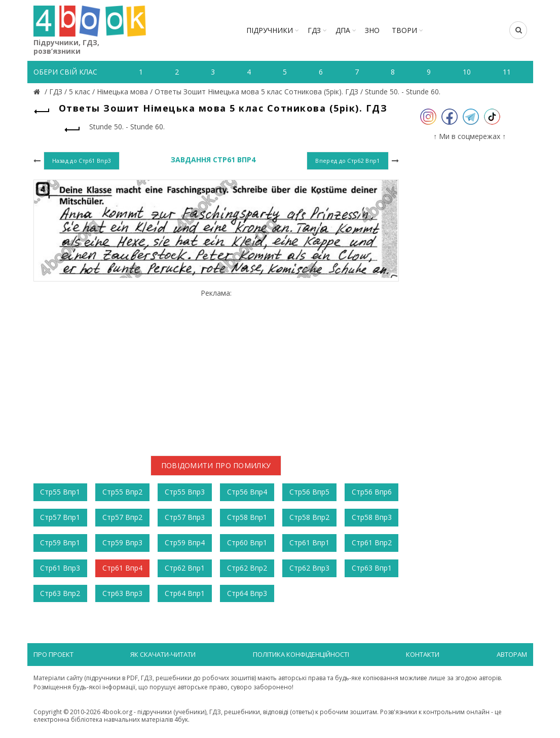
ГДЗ (314, 30)
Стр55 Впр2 (122, 492)
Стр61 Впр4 (122, 568)
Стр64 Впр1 (185, 593)
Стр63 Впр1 (372, 568)
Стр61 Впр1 (309, 542)
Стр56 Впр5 (309, 492)
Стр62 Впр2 (247, 568)
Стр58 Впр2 (309, 517)
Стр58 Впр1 (247, 517)
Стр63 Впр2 (60, 593)
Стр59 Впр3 (122, 542)
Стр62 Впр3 (309, 568)
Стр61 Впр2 (372, 542)
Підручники (270, 30)
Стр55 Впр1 (60, 492)
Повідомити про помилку (216, 465)
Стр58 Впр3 (372, 517)
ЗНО (372, 30)
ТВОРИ (404, 30)
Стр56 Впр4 (247, 492)
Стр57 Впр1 (60, 517)
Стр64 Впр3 (247, 593)
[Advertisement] (216, 369)
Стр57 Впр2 (122, 517)
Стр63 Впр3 (122, 593)
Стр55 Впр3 (185, 492)
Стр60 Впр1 (247, 542)
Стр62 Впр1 (185, 568)
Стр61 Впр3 (60, 568)
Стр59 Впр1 (60, 542)
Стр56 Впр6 (372, 492)
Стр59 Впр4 (185, 542)
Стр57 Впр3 (185, 517)
